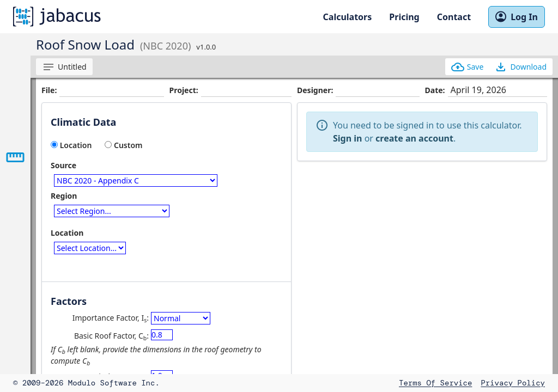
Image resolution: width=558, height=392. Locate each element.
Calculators (348, 17)
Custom (123, 145)
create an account (414, 138)
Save (468, 67)
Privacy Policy (513, 383)
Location (71, 145)
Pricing (404, 17)
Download (520, 67)
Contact (454, 17)
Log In (517, 17)
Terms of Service (435, 383)
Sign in (347, 138)
